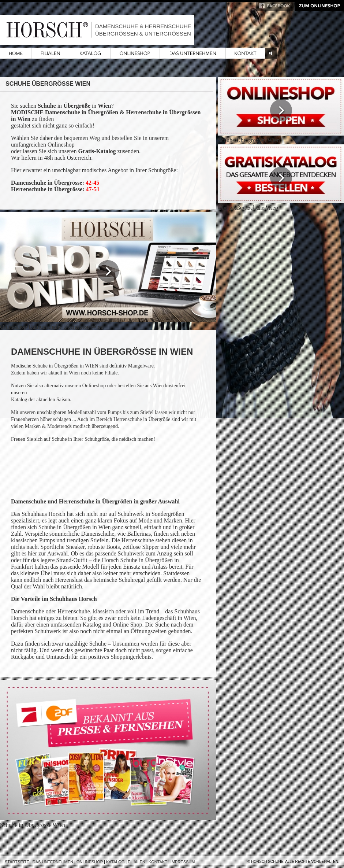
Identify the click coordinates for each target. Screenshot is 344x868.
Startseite (17, 862)
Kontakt (158, 862)
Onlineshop (90, 862)
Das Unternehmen (53, 862)
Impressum (183, 862)
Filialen (137, 862)
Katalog (115, 862)
